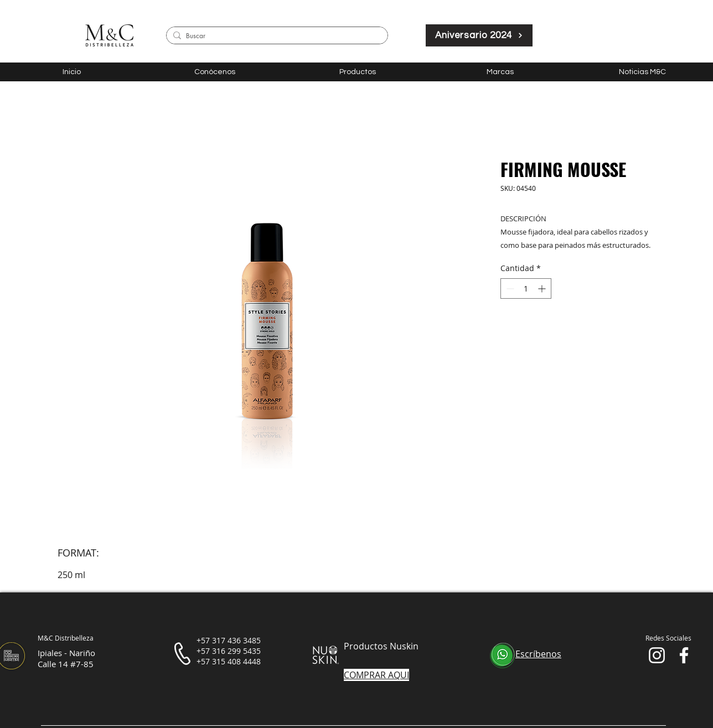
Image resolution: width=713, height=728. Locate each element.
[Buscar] (275, 36)
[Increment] (543, 288)
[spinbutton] (526, 288)
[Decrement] (509, 288)
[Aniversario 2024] (479, 35)
